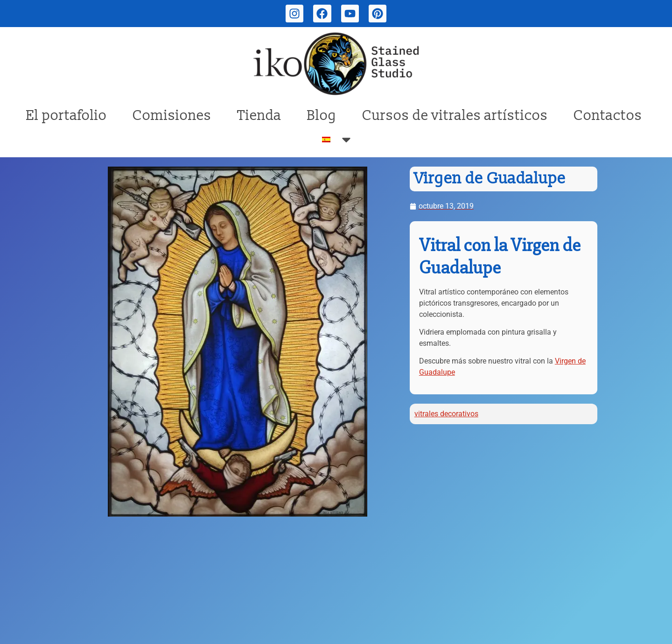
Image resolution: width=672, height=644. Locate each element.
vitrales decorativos (446, 414)
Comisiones (172, 115)
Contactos (608, 115)
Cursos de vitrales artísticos (455, 115)
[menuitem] (338, 140)
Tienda (259, 115)
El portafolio (66, 115)
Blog (322, 115)
